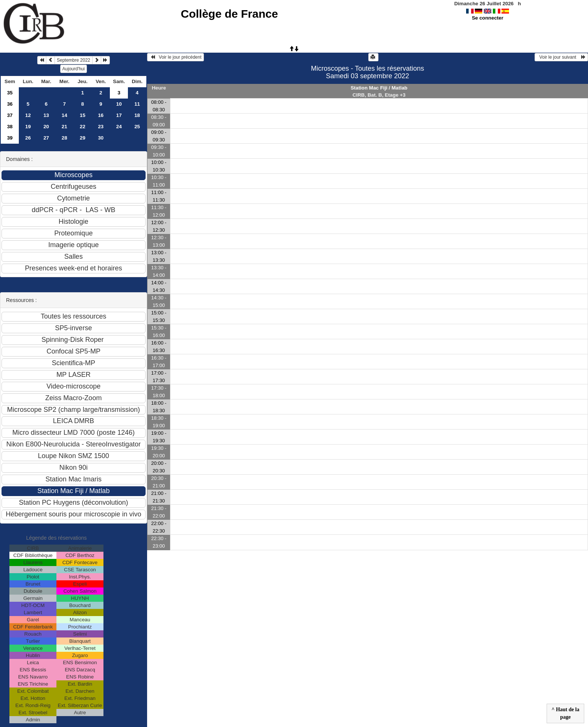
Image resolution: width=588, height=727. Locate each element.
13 (46, 115)
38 (10, 127)
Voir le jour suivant (561, 57)
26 (28, 138)
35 (10, 93)
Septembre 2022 (74, 60)
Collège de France (229, 14)
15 (83, 115)
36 (10, 104)
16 (101, 115)
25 (137, 127)
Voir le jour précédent (175, 57)
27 (46, 138)
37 (10, 115)
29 (83, 138)
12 (28, 115)
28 (65, 138)
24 (119, 127)
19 (28, 127)
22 (83, 127)
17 (119, 115)
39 (10, 138)
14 (65, 115)
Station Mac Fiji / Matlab (379, 88)
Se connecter (488, 18)
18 (137, 115)
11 (137, 104)
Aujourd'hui (74, 69)
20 (46, 127)
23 (101, 127)
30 (101, 138)
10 (119, 104)
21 (65, 127)
